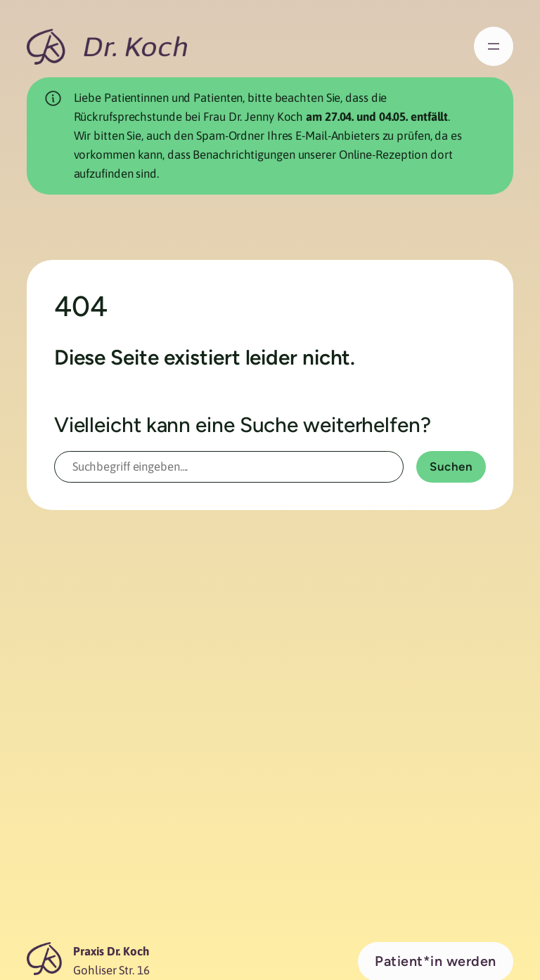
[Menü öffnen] (494, 46)
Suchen (451, 466)
